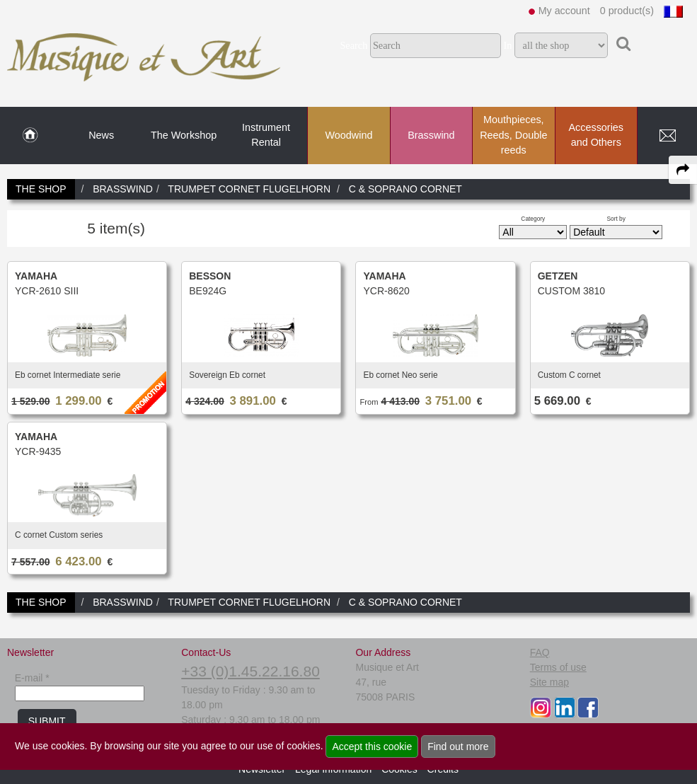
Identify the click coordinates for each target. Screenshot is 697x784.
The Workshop (184, 135)
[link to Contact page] (667, 136)
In (507, 45)
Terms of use (558, 667)
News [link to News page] (101, 135)
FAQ (540, 652)
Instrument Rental (266, 135)
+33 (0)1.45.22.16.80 (250, 671)
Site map (549, 682)
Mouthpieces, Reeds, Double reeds (513, 135)
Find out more (458, 746)
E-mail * (32, 678)
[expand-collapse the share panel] (683, 170)
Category (533, 219)
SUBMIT (47, 721)
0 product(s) (627, 11)
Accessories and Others (596, 135)
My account (564, 11)
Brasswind (431, 135)
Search (353, 45)
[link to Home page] (30, 136)
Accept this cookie (372, 746)
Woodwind (349, 135)
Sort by (616, 219)
